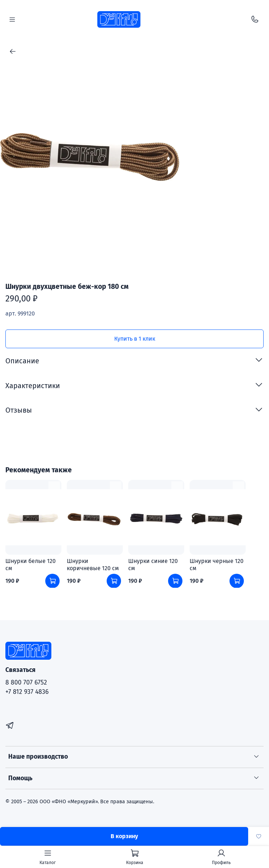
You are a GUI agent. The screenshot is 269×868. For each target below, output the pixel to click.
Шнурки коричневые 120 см (93, 565)
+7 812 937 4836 (27, 692)
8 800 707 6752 (26, 683)
